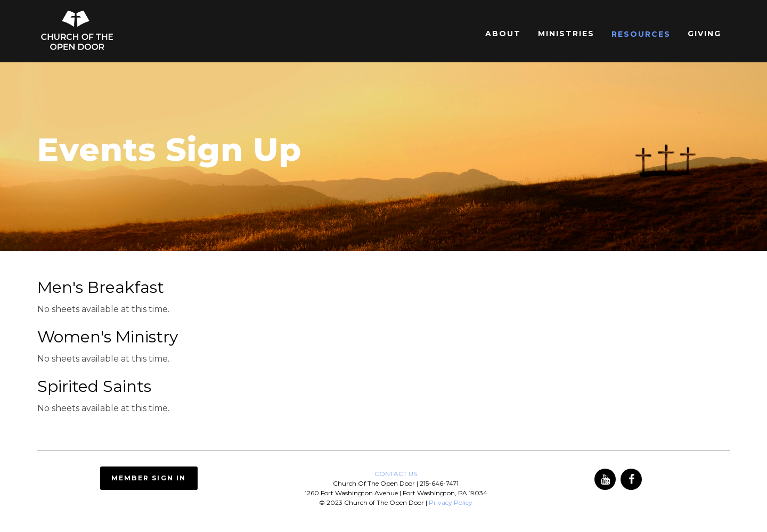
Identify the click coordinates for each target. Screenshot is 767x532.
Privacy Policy (451, 502)
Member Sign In (149, 478)
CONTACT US (396, 474)
